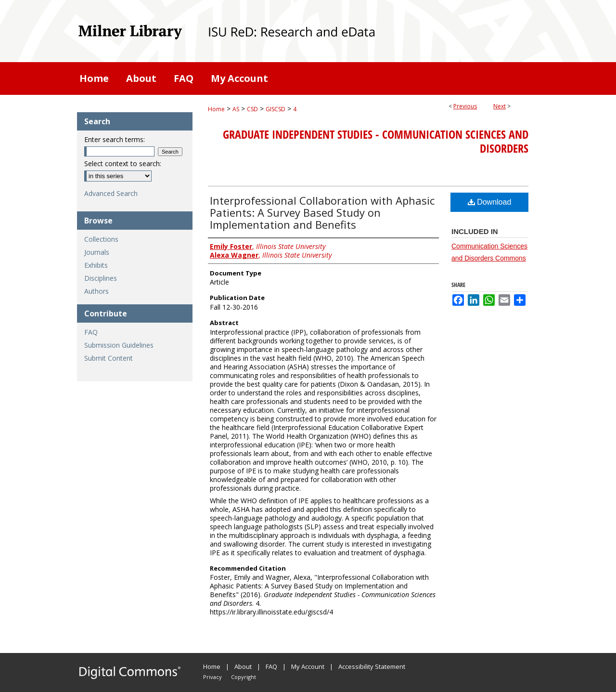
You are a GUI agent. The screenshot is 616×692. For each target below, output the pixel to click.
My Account (308, 666)
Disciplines (101, 278)
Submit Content (109, 358)
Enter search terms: (115, 139)
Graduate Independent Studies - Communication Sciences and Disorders (376, 141)
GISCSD (276, 109)
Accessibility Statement (372, 666)
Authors (96, 291)
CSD (252, 109)
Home (216, 109)
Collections (101, 239)
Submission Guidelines (119, 345)
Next (500, 106)
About (243, 666)
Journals (97, 252)
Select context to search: (123, 163)
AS (236, 109)
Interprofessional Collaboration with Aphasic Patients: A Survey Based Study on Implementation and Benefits (322, 212)
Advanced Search (111, 193)
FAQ (91, 332)
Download (490, 202)
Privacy (212, 677)
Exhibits (96, 265)
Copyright (244, 677)
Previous (465, 106)
